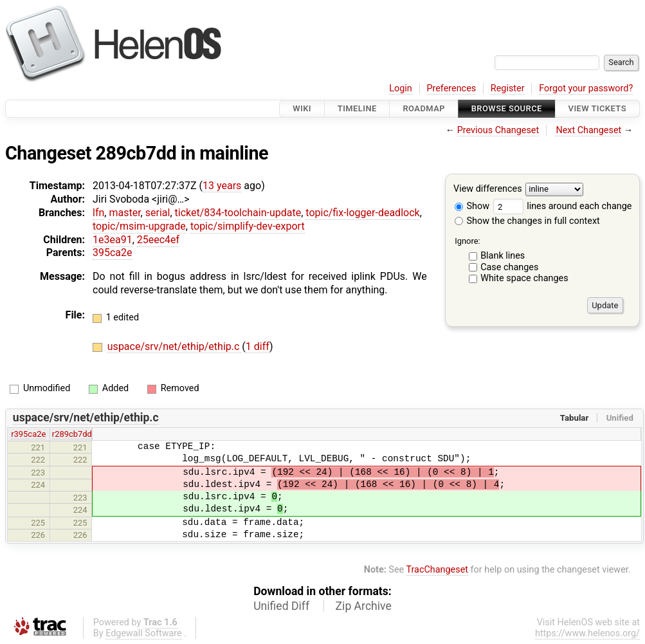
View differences (488, 189)
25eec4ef (158, 240)
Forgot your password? (586, 88)
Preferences (451, 88)
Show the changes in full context (527, 221)
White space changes (524, 278)
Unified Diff (281, 606)
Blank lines (503, 256)
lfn (98, 213)
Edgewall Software (144, 633)
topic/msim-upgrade (139, 226)
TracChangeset (437, 570)
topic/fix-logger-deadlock (362, 213)
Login (401, 88)
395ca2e (113, 253)
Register (508, 88)
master (124, 213)
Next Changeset (588, 130)
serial (158, 213)
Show (472, 206)
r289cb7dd (72, 434)
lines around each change (563, 206)
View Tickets (597, 108)
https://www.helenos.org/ (587, 633)
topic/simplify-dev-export (248, 226)
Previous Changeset (498, 130)
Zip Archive (364, 606)
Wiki (302, 108)
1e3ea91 (113, 240)
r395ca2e (28, 434)
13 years (222, 186)
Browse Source (507, 108)
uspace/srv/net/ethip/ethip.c (175, 346)
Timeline (357, 108)
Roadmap (424, 108)
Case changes (509, 267)
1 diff (258, 346)
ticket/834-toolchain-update (238, 213)
